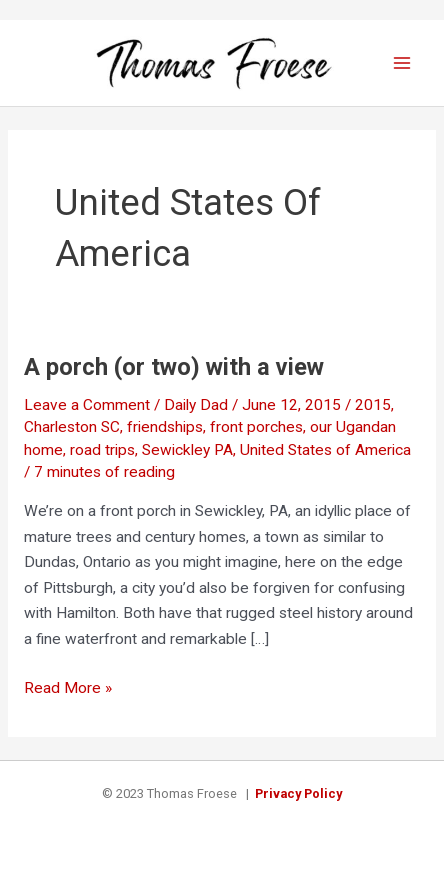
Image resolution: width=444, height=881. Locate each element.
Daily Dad (196, 405)
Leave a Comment (87, 405)
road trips (102, 450)
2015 (373, 405)
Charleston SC (72, 427)
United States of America (325, 450)
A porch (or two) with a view (174, 367)
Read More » (68, 689)
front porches (256, 427)
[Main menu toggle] (402, 62)
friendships (165, 427)
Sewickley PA (187, 450)
